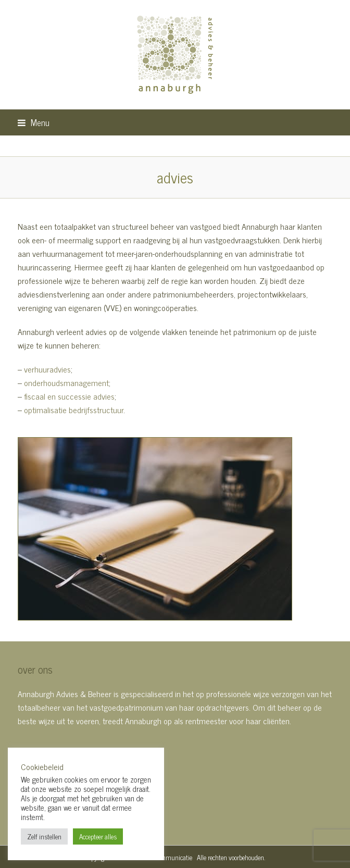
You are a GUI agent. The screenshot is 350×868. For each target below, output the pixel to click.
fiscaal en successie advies (69, 396)
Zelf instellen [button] (44, 836)
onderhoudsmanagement (66, 382)
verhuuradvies (47, 369)
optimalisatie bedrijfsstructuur (74, 410)
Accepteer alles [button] (98, 836)
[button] (34, 122)
